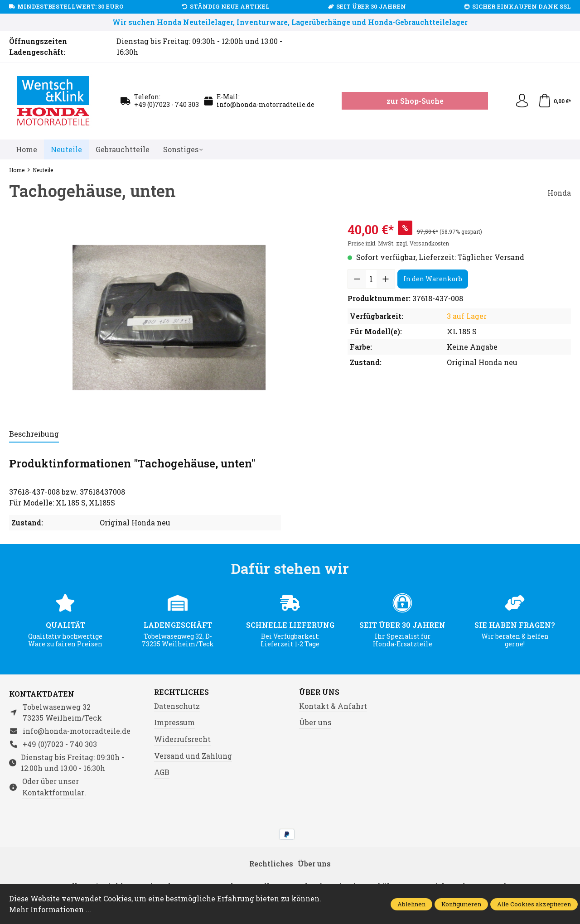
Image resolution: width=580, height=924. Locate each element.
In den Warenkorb (433, 279)
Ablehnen (411, 904)
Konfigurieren (461, 904)
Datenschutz (177, 706)
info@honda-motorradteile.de (266, 104)
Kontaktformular (53, 792)
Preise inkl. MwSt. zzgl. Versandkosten (398, 243)
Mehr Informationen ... (50, 909)
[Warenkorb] (554, 101)
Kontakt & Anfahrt (333, 706)
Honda (559, 193)
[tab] (34, 434)
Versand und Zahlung (193, 756)
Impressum (174, 722)
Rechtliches (181, 692)
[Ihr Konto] (522, 101)
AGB (162, 772)
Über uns (319, 692)
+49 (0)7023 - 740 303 (167, 104)
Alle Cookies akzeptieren (534, 904)
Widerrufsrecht (182, 739)
